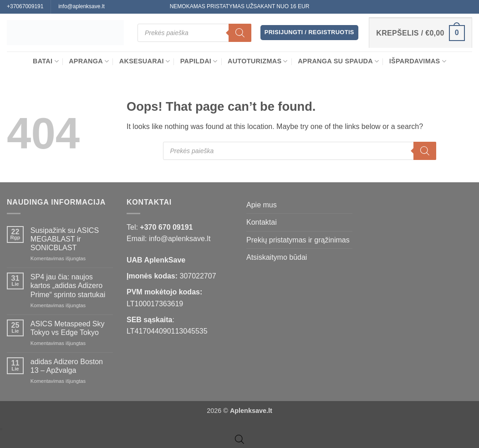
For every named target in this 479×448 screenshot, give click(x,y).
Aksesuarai (145, 61)
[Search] (240, 33)
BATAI (46, 61)
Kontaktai (262, 222)
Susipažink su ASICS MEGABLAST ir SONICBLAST (65, 239)
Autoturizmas (258, 61)
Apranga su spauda (338, 61)
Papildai (199, 61)
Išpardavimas (418, 61)
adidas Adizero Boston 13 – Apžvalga (67, 366)
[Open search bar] (239, 439)
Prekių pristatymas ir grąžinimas (298, 240)
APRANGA (89, 61)
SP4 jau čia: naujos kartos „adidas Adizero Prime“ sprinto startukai (68, 286)
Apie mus (262, 205)
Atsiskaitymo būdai (277, 257)
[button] (309, 33)
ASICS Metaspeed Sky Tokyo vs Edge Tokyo (68, 328)
